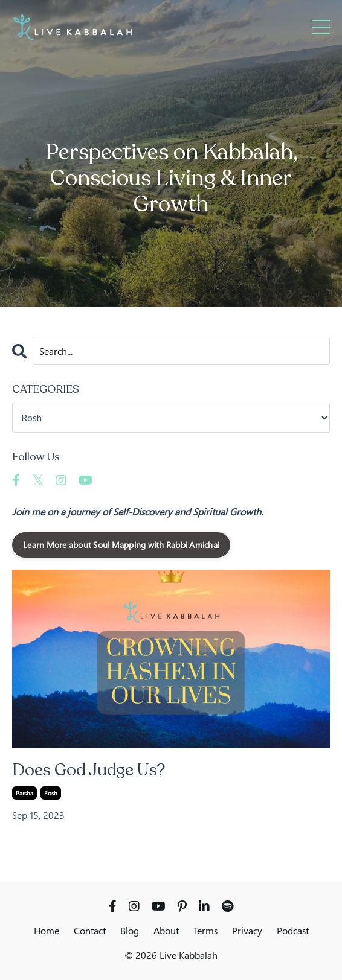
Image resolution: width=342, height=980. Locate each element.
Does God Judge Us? (89, 771)
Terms (205, 931)
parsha (24, 793)
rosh (51, 793)
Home (47, 931)
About (166, 931)
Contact (90, 931)
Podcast (293, 931)
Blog (130, 931)
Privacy (247, 931)
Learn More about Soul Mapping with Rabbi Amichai (121, 545)
